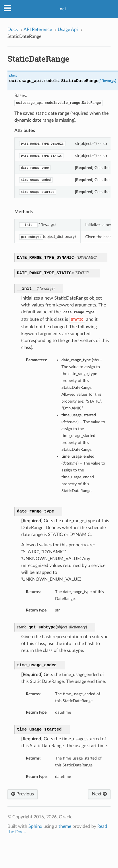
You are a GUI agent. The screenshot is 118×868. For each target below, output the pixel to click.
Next (99, 794)
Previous (23, 794)
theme (65, 826)
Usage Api (68, 30)
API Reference (38, 30)
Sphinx (35, 826)
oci (63, 9)
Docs (13, 30)
